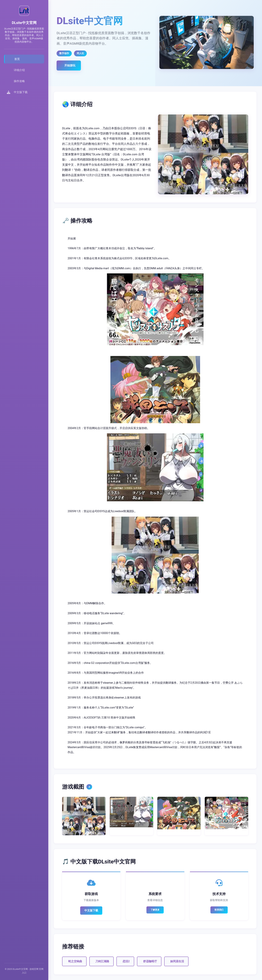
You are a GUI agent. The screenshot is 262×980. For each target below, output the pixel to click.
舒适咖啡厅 (150, 961)
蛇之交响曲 (75, 961)
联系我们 (219, 910)
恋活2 (126, 961)
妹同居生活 (177, 961)
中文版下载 (91, 910)
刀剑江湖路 (102, 961)
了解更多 (155, 910)
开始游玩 (70, 65)
